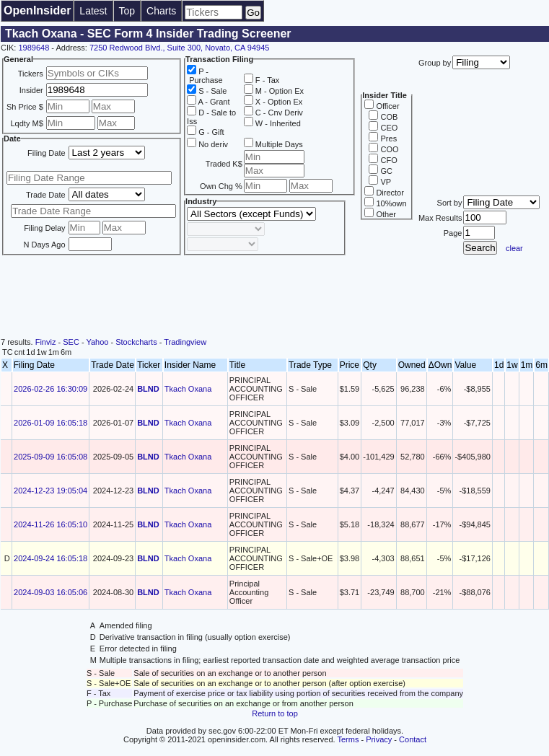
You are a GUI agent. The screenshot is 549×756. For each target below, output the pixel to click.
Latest (93, 11)
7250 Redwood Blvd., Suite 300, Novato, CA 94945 (180, 48)
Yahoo (97, 342)
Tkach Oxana (188, 389)
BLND (148, 389)
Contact (413, 739)
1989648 (34, 48)
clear (514, 248)
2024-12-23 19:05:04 (50, 491)
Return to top (275, 713)
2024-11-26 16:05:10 (50, 524)
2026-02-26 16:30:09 (50, 389)
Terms (348, 739)
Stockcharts (136, 342)
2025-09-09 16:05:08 (50, 457)
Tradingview (185, 342)
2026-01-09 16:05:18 (50, 423)
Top (127, 11)
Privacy (379, 739)
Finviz (46, 342)
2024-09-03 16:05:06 (50, 592)
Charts (161, 11)
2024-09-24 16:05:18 (50, 558)
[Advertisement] (275, 298)
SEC (71, 342)
